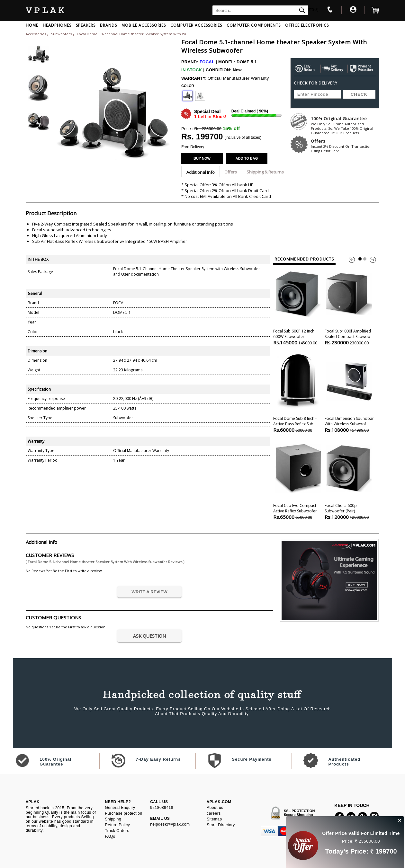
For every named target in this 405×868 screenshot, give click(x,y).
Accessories (36, 34)
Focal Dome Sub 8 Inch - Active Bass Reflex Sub (298, 393)
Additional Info (201, 172)
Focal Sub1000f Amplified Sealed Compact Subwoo (349, 305)
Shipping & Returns (265, 172)
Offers (345, 146)
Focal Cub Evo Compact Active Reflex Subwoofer (298, 480)
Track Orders (117, 831)
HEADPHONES (57, 25)
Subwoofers (62, 34)
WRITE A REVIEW (149, 592)
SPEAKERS (86, 25)
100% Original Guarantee (345, 125)
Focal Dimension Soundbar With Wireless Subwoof (349, 393)
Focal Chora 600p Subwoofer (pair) (349, 480)
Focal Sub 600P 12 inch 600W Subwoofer (298, 305)
